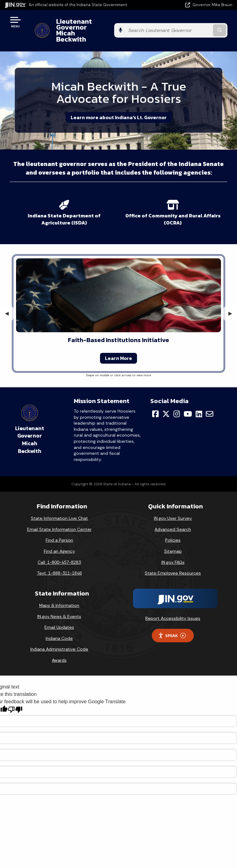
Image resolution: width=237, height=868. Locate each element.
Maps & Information (59, 594)
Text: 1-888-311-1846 (59, 561)
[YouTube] (188, 402)
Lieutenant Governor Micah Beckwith (94, 24)
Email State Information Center (59, 517)
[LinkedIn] (199, 402)
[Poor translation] (15, 698)
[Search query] (199, 24)
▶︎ (233, 302)
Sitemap (173, 539)
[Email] (210, 402)
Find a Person (59, 528)
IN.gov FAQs (173, 550)
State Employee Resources (173, 561)
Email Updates (59, 616)
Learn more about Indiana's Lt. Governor (119, 106)
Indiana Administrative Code (59, 637)
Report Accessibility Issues (173, 606)
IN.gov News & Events (59, 604)
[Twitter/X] (166, 402)
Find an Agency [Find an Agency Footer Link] (59, 539)
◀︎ (9, 302)
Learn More (118, 346)
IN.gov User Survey (173, 507)
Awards (59, 648)
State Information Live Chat (59, 507)
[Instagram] (177, 402)
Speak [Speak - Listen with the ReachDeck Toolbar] (172, 624)
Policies (173, 528)
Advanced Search (173, 517)
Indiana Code (59, 626)
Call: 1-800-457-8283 (59, 550)
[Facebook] (155, 402)
